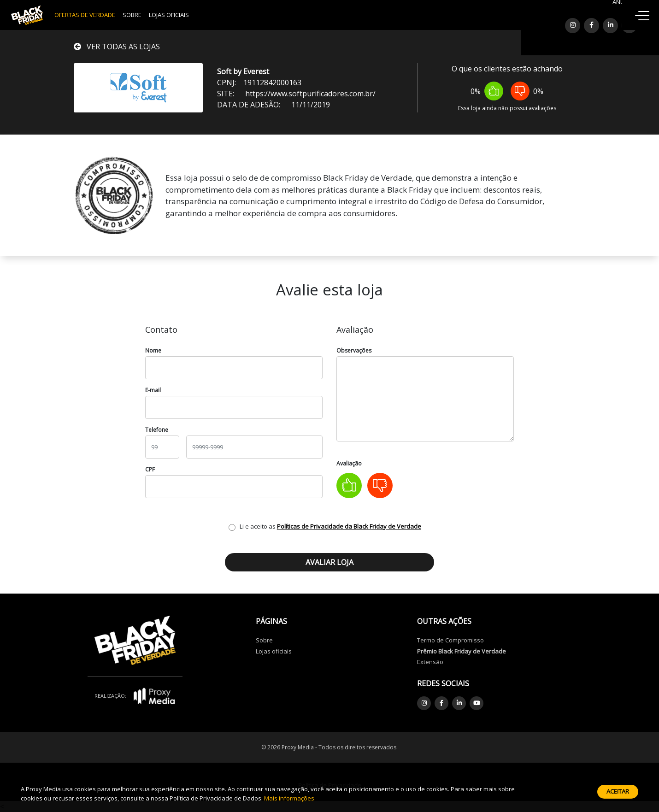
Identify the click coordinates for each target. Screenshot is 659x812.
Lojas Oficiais (169, 15)
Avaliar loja (329, 562)
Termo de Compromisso (450, 640)
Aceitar (618, 791)
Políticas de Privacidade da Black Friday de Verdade (349, 526)
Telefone (157, 430)
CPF (150, 469)
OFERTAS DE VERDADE (85, 15)
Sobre (132, 15)
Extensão (430, 662)
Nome (153, 350)
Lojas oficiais (274, 651)
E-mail (153, 390)
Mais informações (289, 798)
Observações (354, 350)
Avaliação (349, 463)
